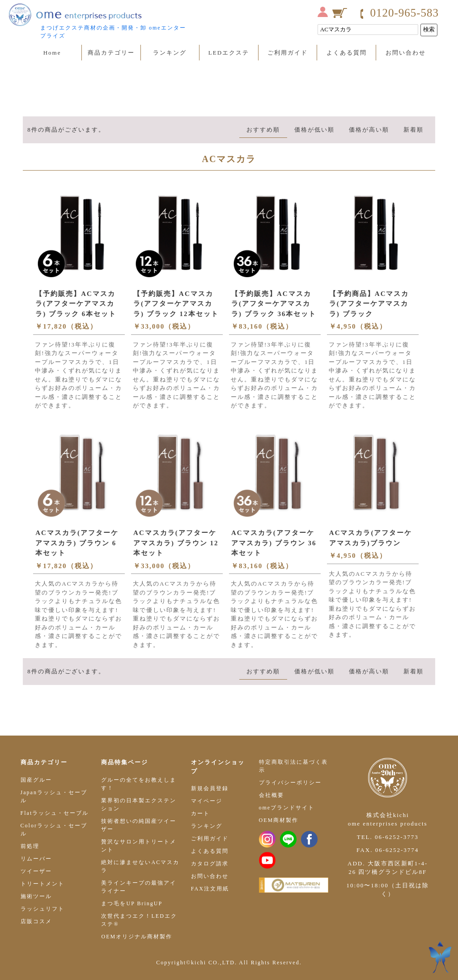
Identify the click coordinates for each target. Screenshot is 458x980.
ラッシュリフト (42, 909)
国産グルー (36, 780)
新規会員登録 (210, 788)
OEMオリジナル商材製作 (137, 937)
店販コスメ (36, 921)
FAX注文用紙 (210, 889)
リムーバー (36, 859)
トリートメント (42, 884)
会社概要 (271, 795)
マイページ (207, 801)
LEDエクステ (229, 53)
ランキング (170, 53)
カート (200, 813)
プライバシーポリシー (290, 783)
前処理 (30, 846)
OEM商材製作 (279, 820)
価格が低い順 (314, 130)
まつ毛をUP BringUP (132, 903)
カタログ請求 (210, 864)
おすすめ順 (263, 130)
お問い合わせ (406, 53)
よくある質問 (347, 53)
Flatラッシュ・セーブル (55, 813)
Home (52, 53)
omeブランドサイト (287, 808)
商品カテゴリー (111, 53)
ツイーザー (36, 871)
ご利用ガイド (288, 53)
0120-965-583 (404, 13)
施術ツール (36, 896)
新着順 (413, 130)
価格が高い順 (369, 130)
